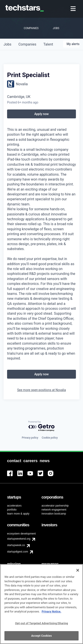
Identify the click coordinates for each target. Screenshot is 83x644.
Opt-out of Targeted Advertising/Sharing (41, 625)
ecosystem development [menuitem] (21, 534)
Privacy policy (30, 438)
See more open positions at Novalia (41, 390)
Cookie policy (50, 438)
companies (27, 44)
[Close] (78, 572)
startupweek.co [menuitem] (16, 545)
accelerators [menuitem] (14, 506)
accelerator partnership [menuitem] (55, 506)
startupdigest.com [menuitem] (18, 552)
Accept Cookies (41, 638)
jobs (7, 44)
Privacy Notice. (51, 614)
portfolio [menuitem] (12, 510)
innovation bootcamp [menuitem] (54, 514)
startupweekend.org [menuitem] (19, 539)
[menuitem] (74, 9)
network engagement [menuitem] (54, 510)
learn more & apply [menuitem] (18, 514)
